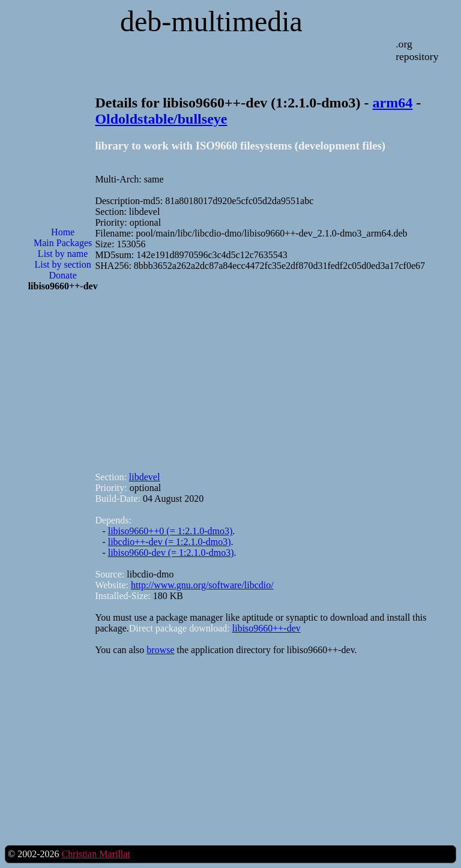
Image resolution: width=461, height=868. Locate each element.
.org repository (417, 50)
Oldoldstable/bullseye (161, 119)
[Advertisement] (63, 493)
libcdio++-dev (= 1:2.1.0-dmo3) (170, 542)
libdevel (145, 477)
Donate (63, 275)
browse (160, 650)
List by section (63, 264)
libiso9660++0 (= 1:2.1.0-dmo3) (170, 531)
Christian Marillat (95, 854)
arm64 (393, 103)
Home (63, 232)
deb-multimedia (211, 21)
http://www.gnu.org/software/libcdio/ (202, 585)
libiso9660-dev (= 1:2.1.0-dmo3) (171, 553)
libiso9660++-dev (267, 628)
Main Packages (63, 243)
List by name (63, 254)
